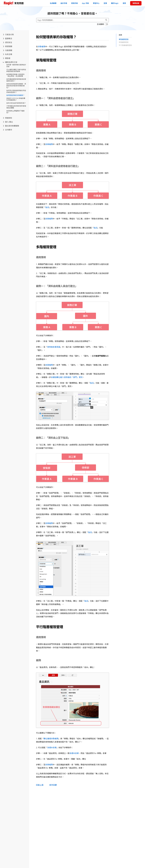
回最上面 (40, 785)
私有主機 (7, 54)
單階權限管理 (124, 39)
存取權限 (42, 47)
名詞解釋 (53, 3)
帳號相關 (7, 46)
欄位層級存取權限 (51, 739)
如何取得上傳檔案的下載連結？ (15, 112)
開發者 (7, 58)
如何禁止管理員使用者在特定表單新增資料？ (16, 91)
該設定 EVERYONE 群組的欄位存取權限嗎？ (16, 99)
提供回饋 (53, 785)
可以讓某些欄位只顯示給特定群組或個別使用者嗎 (16, 71)
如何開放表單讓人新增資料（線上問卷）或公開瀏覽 (15, 75)
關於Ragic (115, 3)
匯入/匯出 (8, 122)
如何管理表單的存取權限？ (15, 95)
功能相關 (7, 50)
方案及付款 (8, 34)
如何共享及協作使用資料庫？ (16, 103)
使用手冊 (74, 3)
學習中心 (96, 3)
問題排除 (7, 118)
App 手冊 (85, 3)
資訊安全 (7, 42)
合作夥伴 (7, 130)
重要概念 (7, 38)
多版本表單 (52, 748)
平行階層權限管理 (125, 45)
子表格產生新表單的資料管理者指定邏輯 (16, 107)
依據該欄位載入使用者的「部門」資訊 (67, 377)
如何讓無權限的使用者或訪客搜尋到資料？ (16, 80)
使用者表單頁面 (54, 347)
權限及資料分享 (10, 62)
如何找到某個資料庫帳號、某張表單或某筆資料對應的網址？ (16, 86)
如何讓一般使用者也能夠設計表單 (16, 66)
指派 (47, 207)
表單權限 (49, 144)
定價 (105, 3)
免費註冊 (136, 3)
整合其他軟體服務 (11, 126)
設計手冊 (64, 3)
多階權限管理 (124, 42)
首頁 (124, 3)
